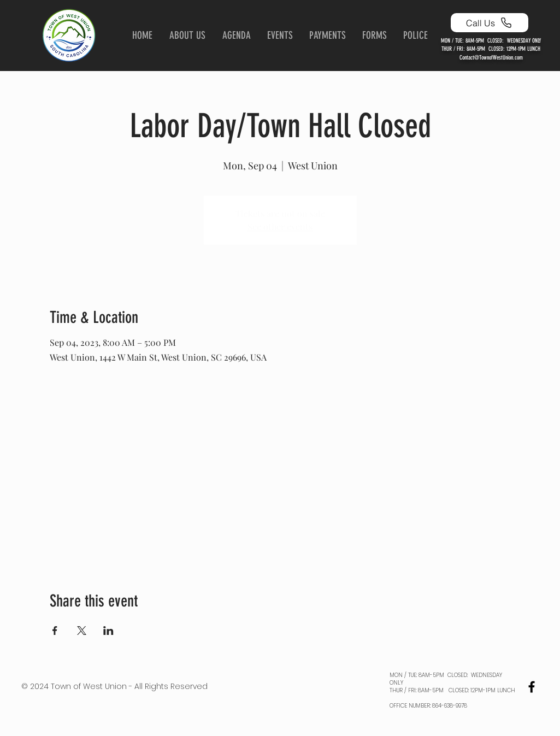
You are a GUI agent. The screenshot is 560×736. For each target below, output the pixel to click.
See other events (280, 226)
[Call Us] (490, 23)
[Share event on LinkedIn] (108, 631)
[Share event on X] (82, 631)
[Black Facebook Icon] (532, 687)
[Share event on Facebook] (55, 631)
